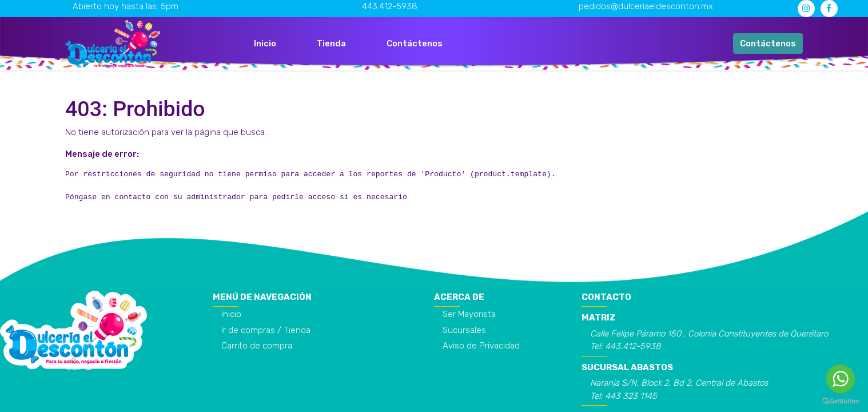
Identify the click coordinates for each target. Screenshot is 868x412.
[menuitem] (265, 44)
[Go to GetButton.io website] (841, 401)
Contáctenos (768, 43)
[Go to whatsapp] (841, 379)
